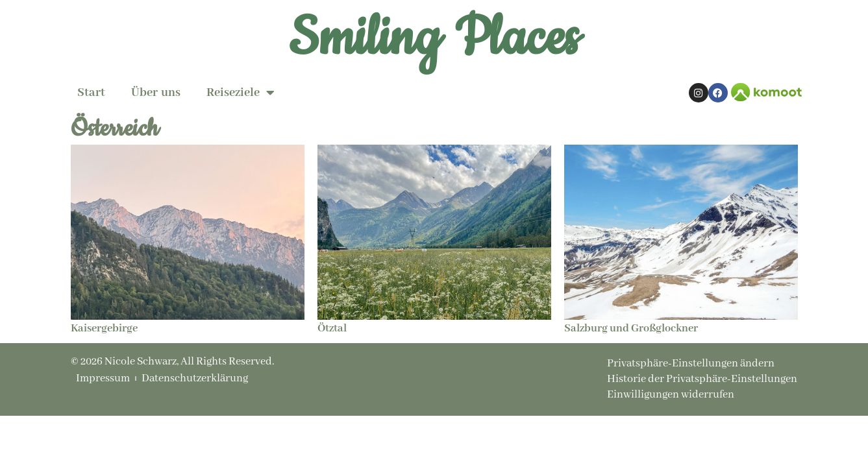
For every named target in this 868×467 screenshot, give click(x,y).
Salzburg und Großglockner (631, 329)
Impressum (103, 379)
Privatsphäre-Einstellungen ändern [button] (691, 364)
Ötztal (332, 329)
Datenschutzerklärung (195, 379)
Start (91, 93)
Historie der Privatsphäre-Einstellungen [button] (702, 379)
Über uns (156, 93)
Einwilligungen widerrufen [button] (671, 395)
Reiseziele (241, 93)
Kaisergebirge (104, 329)
